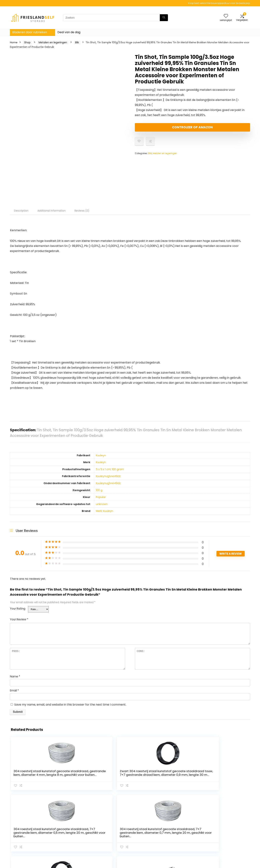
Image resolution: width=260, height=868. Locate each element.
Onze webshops (185, 836)
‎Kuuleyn (101, 455)
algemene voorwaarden (229, 830)
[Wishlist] (226, 16)
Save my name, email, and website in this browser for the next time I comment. (70, 705)
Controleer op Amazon (156, 129)
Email (14, 690)
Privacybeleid (222, 825)
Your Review (19, 619)
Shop (27, 42)
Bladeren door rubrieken (30, 32)
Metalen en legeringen (53, 42)
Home (14, 42)
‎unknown (102, 504)
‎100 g (99, 490)
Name (15, 676)
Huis (177, 825)
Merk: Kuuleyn (104, 511)
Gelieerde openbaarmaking (231, 836)
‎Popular (101, 497)
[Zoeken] (164, 18)
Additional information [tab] (51, 211)
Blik (77, 42)
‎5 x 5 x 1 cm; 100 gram (110, 469)
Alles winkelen (184, 830)
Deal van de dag (69, 32)
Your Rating (18, 609)
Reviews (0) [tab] (82, 211)
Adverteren (182, 841)
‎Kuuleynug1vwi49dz (108, 476)
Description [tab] (21, 211)
